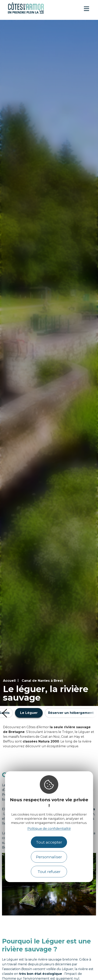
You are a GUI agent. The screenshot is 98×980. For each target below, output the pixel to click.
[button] (5, 713)
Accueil (9, 681)
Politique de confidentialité (49, 829)
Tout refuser (49, 872)
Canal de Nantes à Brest (42, 681)
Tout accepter (49, 842)
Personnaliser (49, 857)
